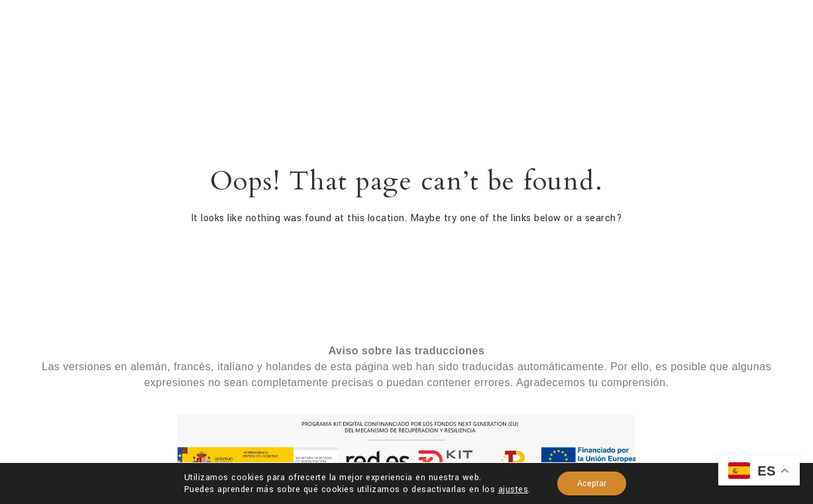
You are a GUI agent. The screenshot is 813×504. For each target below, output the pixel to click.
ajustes (514, 489)
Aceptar (592, 483)
